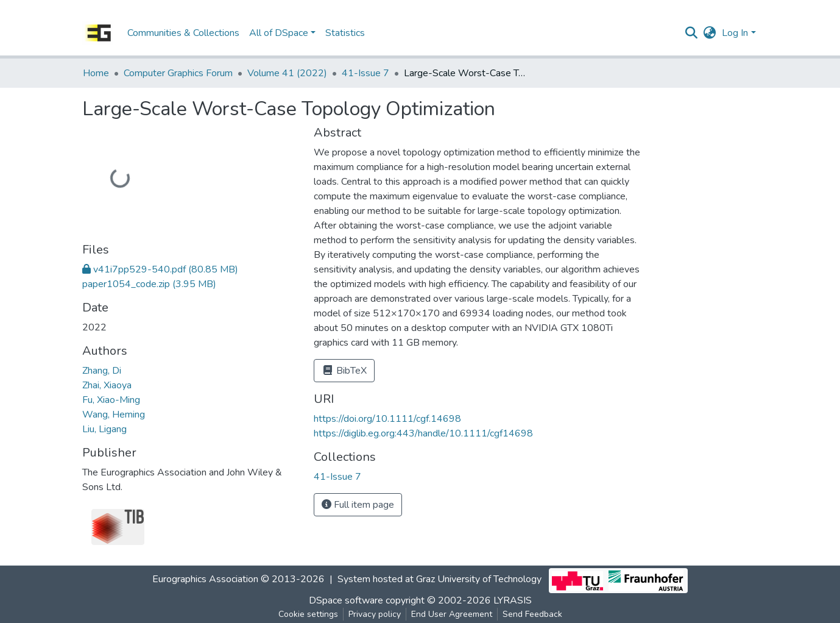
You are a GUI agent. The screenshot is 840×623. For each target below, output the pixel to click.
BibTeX (344, 371)
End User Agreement (452, 614)
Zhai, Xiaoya (107, 385)
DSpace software (346, 600)
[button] (709, 33)
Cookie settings (308, 614)
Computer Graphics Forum (178, 73)
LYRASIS (513, 600)
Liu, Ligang (104, 429)
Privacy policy (375, 614)
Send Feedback (532, 614)
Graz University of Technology (479, 580)
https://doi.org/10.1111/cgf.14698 (387, 419)
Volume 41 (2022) (287, 73)
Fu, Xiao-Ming (111, 400)
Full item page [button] (358, 505)
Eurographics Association (205, 580)
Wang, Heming (114, 415)
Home (96, 73)
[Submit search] (691, 33)
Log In (735, 33)
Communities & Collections (183, 33)
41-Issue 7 (365, 73)
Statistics (345, 33)
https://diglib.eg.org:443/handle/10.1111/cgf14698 (423, 433)
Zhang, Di (102, 371)
